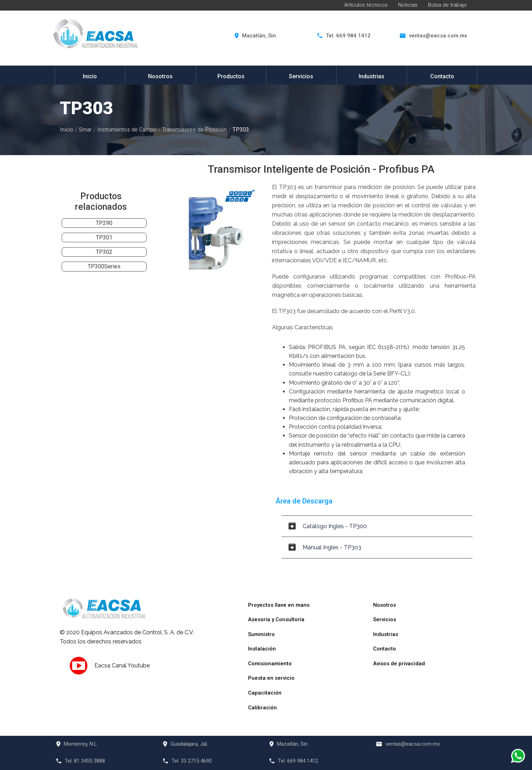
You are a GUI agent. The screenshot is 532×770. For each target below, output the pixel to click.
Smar (85, 130)
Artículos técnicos (366, 5)
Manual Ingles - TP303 (325, 547)
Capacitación (265, 693)
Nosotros (160, 76)
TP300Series (104, 266)
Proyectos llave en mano (279, 605)
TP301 (104, 237)
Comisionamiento (270, 664)
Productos (231, 76)
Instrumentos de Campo (127, 130)
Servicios (301, 76)
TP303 (241, 130)
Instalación (262, 649)
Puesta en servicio (271, 678)
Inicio (90, 76)
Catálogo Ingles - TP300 (328, 526)
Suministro (261, 634)
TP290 (104, 223)
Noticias (408, 5)
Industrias (372, 76)
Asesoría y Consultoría (276, 619)
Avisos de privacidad (399, 664)
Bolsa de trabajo (447, 5)
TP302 (104, 252)
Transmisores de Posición (194, 130)
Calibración (262, 708)
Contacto (442, 76)
